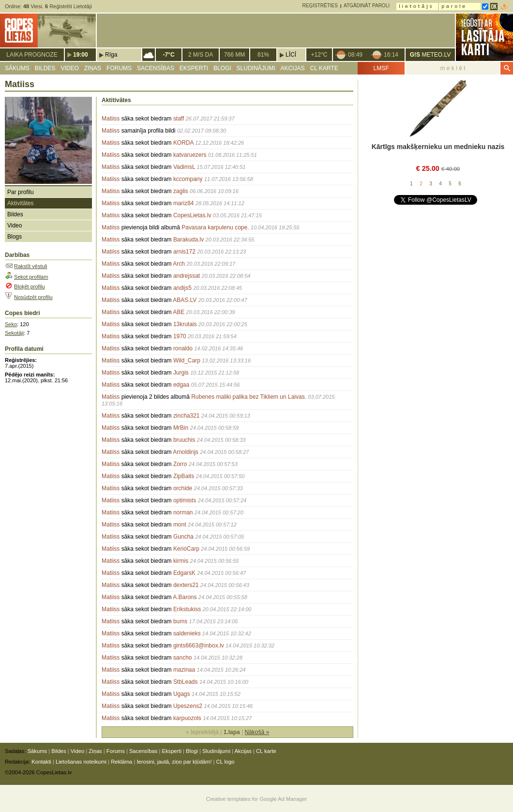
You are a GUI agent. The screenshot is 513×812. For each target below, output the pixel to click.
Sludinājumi (256, 68)
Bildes (45, 68)
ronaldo (183, 348)
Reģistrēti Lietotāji (68, 6)
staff (179, 119)
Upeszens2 (188, 706)
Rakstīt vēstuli (30, 266)
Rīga (111, 55)
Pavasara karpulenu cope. (215, 227)
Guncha (183, 537)
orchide (183, 488)
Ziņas (93, 68)
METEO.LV (430, 55)
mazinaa (184, 670)
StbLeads (186, 682)
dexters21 (186, 585)
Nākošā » (257, 732)
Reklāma (121, 762)
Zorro (180, 464)
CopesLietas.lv (192, 215)
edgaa (181, 385)
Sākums (17, 68)
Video (69, 68)
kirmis (181, 561)
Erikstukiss (187, 609)
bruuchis (184, 440)
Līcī (291, 55)
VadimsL (184, 167)
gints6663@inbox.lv (199, 646)
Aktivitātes (21, 203)
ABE (179, 312)
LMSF (381, 68)
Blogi (222, 68)
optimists (185, 500)
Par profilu (21, 192)
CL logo (225, 762)
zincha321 (187, 416)
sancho (183, 658)
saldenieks (187, 633)
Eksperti (194, 68)
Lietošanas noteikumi (81, 762)
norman (183, 512)
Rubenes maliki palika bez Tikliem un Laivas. (249, 397)
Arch (179, 264)
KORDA (183, 143)
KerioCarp (186, 549)
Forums (119, 68)
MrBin (181, 428)
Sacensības (156, 68)
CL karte (324, 68)
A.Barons (185, 597)
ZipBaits (184, 476)
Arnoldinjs (186, 452)
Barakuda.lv (189, 240)
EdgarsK (184, 573)
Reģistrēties (320, 6)
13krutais (185, 324)
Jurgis (181, 373)
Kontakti (41, 762)
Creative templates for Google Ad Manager (257, 799)
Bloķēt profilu (30, 286)
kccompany (188, 179)
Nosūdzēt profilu (33, 297)
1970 (180, 336)
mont (180, 525)
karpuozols (187, 718)
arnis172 (184, 252)
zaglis (181, 191)
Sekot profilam (31, 277)
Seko (11, 324)
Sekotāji (14, 333)
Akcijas (293, 68)
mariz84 (184, 203)
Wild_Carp (187, 361)
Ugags (182, 694)
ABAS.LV (185, 300)
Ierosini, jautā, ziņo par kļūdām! (174, 762)
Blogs (15, 237)
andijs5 (182, 288)
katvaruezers (190, 155)
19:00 (81, 55)
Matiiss (111, 119)
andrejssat (187, 276)
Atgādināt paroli (367, 6)
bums (180, 621)
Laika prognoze (32, 55)
